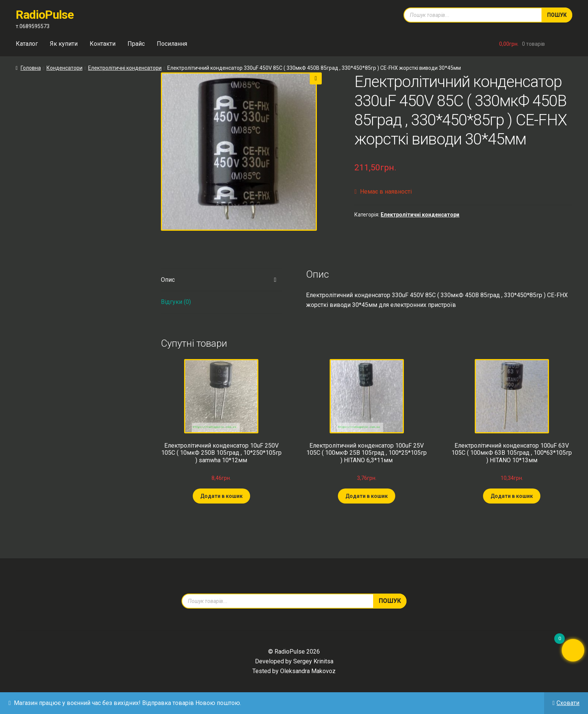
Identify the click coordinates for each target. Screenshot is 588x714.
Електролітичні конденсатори (125, 68)
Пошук (557, 15)
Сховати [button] (568, 703)
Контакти (103, 44)
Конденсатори (64, 68)
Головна (31, 68)
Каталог (27, 44)
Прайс (136, 44)
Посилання (172, 44)
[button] (316, 78)
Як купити (64, 44)
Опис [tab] (168, 280)
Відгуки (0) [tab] (176, 302)
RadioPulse (45, 15)
